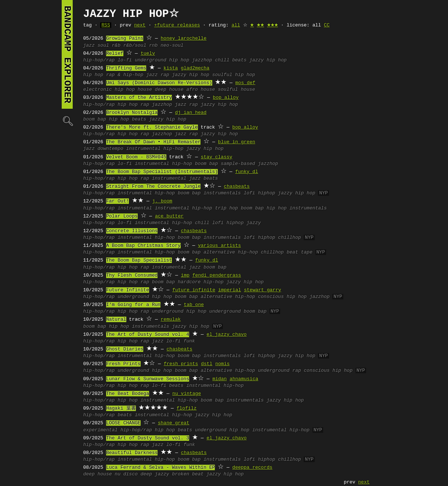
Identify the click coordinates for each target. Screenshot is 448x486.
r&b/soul (135, 46)
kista (171, 68)
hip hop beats (128, 119)
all (236, 25)
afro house (200, 90)
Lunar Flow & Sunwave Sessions (148, 379)
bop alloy (226, 98)
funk (189, 341)
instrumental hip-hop (155, 149)
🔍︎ (67, 121)
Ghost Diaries (125, 349)
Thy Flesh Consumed (132, 276)
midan (219, 379)
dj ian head (191, 113)
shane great (174, 423)
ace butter (169, 216)
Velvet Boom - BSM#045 (136, 157)
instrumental (169, 179)
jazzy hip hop (268, 60)
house (145, 90)
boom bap (95, 119)
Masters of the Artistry (139, 98)
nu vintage (187, 394)
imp (185, 276)
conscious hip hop (282, 297)
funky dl (246, 172)
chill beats (231, 60)
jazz (89, 46)
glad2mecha (195, 68)
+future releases (177, 25)
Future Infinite (128, 290)
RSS (106, 25)
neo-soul (172, 46)
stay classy (217, 157)
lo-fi (125, 60)
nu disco (126, 474)
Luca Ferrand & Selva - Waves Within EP (160, 468)
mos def (245, 83)
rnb (153, 46)
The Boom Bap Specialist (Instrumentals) (162, 172)
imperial (230, 290)
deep (146, 474)
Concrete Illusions (132, 231)
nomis (222, 364)
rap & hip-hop (125, 75)
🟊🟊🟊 (272, 25)
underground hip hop (162, 60)
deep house (169, 90)
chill (202, 223)
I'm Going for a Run (133, 305)
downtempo (111, 149)
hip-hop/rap (99, 60)
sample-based (238, 164)
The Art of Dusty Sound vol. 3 (148, 438)
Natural (116, 320)
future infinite (194, 290)
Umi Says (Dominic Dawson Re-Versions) (159, 83)
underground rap (279, 371)
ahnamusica (244, 379)
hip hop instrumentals (297, 208)
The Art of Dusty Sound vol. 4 (148, 335)
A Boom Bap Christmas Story (143, 246)
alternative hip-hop (231, 252)
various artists (219, 246)
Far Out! (118, 201)
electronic (98, 90)
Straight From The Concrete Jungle (153, 187)
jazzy (254, 223)
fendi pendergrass (217, 276)
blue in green (237, 142)
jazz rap (158, 75)
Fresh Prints (123, 364)
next (140, 25)
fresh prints (181, 364)
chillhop (289, 238)
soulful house (236, 90)
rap (145, 105)
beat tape (299, 252)
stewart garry (262, 290)
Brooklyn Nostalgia (132, 113)
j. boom (162, 201)
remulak (171, 320)
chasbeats (237, 187)
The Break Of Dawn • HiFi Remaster (153, 142)
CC (327, 25)
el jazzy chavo (226, 335)
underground (225, 312)
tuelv (148, 54)
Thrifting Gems (126, 68)
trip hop (226, 208)
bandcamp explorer (67, 54)
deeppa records (252, 468)
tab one (194, 305)
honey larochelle (184, 39)
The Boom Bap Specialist (139, 260)
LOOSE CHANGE (123, 423)
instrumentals (222, 193)
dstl (207, 364)
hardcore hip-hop (201, 282)
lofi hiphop (259, 193)
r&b (116, 46)
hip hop (93, 75)
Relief (115, 54)
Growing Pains (125, 39)
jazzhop (202, 60)
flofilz (187, 408)
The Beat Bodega (128, 394)
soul (103, 46)
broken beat (188, 474)
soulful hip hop (234, 75)
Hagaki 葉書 (121, 408)
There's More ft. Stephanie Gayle (152, 127)
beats (211, 179)
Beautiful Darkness (132, 453)
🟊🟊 (260, 25)
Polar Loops (122, 216)
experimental (101, 430)
